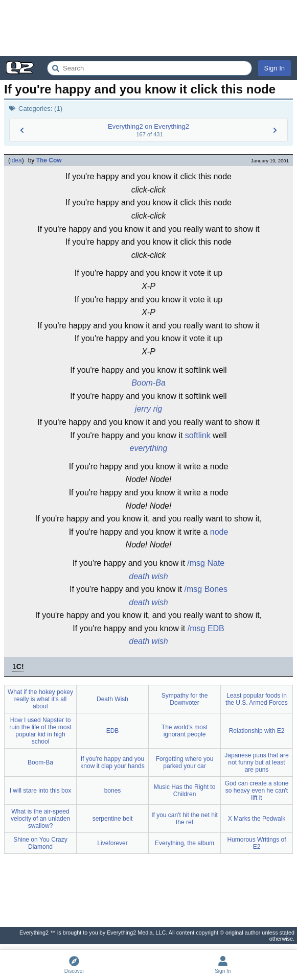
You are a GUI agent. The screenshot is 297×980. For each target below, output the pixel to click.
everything (149, 448)
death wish (148, 576)
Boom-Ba (148, 383)
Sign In (275, 68)
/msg (196, 563)
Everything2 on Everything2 (148, 126)
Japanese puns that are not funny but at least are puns (256, 762)
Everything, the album (185, 843)
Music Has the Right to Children (185, 791)
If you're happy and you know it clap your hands (112, 762)
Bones (216, 589)
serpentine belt (113, 819)
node (219, 532)
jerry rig (148, 409)
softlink (198, 435)
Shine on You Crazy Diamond (40, 843)
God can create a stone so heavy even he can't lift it (257, 791)
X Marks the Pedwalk (257, 819)
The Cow (49, 160)
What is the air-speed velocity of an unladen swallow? (40, 819)
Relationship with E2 (257, 731)
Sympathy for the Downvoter (185, 699)
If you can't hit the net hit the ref (185, 819)
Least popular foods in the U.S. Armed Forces (256, 699)
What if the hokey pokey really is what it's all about (40, 699)
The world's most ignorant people (185, 731)
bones (113, 791)
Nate (216, 563)
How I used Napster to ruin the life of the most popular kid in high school (40, 731)
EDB (216, 628)
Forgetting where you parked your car (185, 762)
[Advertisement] (148, 28)
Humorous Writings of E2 (256, 843)
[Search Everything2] (150, 68)
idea (16, 160)
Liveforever (112, 843)
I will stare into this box (41, 791)
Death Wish (112, 699)
